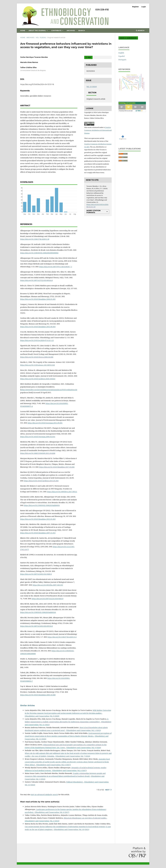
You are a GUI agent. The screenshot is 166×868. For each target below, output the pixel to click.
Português (122, 60)
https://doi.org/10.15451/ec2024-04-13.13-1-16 (37, 84)
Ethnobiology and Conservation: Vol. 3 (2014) (42, 821)
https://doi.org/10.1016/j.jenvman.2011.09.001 (45, 423)
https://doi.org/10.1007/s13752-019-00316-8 (36, 280)
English (121, 53)
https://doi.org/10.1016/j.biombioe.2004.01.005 (38, 299)
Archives (71, 30)
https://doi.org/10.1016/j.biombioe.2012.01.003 (38, 519)
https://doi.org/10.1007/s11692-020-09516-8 (36, 626)
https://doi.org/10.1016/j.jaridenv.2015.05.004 (41, 481)
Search (82, 30)
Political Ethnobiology (75, 782)
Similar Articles (28, 706)
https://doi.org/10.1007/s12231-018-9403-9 (48, 599)
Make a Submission (128, 38)
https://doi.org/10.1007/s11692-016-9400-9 (36, 574)
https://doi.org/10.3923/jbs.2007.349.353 (48, 585)
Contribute (56, 30)
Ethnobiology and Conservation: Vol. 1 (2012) (84, 730)
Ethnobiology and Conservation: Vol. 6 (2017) (53, 765)
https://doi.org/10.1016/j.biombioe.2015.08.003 (38, 327)
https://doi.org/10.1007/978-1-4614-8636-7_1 (56, 267)
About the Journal (37, 30)
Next (107, 790)
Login (144, 7)
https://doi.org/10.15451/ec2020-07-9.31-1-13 (37, 340)
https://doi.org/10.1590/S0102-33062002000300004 (39, 253)
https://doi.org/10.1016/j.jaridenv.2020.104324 (38, 379)
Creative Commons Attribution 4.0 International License (98, 130)
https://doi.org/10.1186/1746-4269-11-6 (62, 637)
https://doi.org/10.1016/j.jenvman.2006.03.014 (38, 437)
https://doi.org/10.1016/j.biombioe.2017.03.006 (57, 467)
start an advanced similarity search (44, 795)
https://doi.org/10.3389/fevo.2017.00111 (62, 492)
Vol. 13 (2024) (41, 37)
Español (122, 56)
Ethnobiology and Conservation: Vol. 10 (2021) (72, 829)
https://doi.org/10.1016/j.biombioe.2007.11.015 (38, 533)
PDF (89, 57)
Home (23, 30)
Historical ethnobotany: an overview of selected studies (85, 818)
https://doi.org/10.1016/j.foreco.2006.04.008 (37, 357)
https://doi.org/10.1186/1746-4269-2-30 (35, 239)
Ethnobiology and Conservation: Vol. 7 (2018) (73, 756)
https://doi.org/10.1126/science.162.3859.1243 (38, 365)
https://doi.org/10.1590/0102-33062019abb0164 (38, 612)
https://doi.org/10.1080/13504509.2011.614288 (38, 453)
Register (135, 7)
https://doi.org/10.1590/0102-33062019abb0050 (42, 505)
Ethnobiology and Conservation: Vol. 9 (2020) (42, 716)
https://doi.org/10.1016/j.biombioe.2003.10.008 (38, 695)
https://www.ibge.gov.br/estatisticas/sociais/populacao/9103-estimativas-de (49, 390)
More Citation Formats (94, 211)
